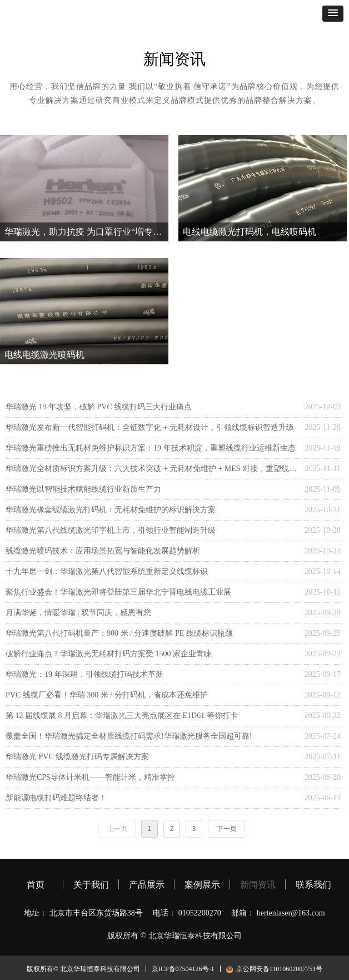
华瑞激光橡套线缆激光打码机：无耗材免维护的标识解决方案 (111, 510)
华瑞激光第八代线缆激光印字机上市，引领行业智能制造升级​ (111, 530)
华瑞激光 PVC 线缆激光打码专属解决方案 (77, 757)
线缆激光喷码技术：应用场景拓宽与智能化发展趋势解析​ (103, 551)
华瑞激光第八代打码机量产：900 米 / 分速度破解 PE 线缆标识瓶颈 (119, 633)
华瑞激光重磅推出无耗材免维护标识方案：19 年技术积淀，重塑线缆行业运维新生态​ (151, 448)
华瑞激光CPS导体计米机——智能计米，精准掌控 (90, 777)
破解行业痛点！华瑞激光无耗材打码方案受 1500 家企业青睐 (109, 654)
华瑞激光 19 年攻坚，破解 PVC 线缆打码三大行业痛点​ (99, 407)
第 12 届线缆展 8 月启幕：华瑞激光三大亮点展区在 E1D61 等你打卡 (122, 716)
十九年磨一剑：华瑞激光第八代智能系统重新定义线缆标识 (107, 571)
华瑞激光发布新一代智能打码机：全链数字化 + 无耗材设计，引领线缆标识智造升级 (150, 427)
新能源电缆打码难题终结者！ (56, 798)
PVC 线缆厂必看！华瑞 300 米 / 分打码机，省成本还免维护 (107, 695)
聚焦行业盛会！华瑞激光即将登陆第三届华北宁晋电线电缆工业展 (118, 592)
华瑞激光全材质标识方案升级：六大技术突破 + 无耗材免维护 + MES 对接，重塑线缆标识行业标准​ (153, 469)
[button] (333, 14)
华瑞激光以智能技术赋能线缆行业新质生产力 (83, 489)
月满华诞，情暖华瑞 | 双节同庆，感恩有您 (78, 613)
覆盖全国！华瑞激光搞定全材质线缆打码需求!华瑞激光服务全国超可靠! (129, 736)
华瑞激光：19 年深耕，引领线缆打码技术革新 (84, 674)
